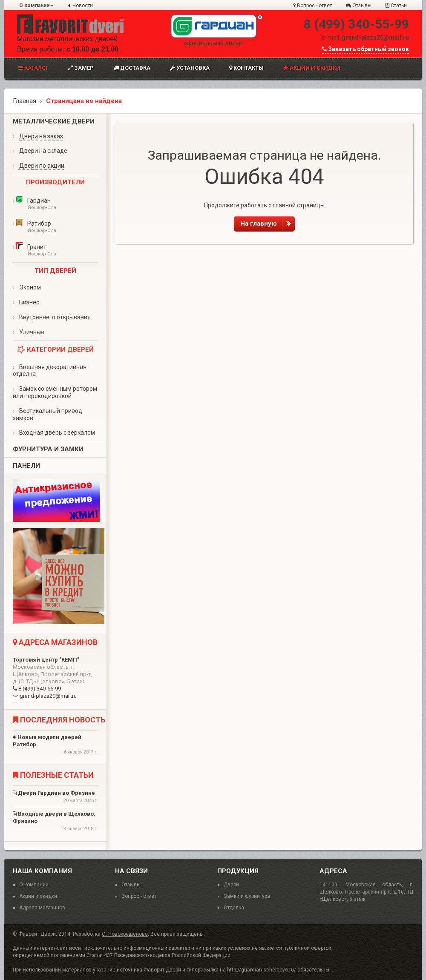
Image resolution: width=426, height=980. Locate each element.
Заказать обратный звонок (366, 49)
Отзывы (359, 6)
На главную (268, 224)
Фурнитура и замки (48, 449)
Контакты (246, 68)
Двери (231, 885)
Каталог (33, 68)
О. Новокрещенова (125, 934)
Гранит (55, 251)
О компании (36, 6)
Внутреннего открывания (52, 317)
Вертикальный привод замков (47, 414)
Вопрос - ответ (312, 6)
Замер (81, 68)
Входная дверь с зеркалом (54, 433)
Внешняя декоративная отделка (50, 371)
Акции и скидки (312, 68)
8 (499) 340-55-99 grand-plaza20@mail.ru (55, 678)
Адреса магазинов (42, 908)
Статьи (396, 6)
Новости (80, 6)
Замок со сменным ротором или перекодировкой (55, 392)
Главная (24, 101)
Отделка (234, 908)
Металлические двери (54, 121)
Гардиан (55, 204)
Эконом (27, 287)
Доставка (132, 68)
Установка (190, 68)
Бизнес (26, 302)
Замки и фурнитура (247, 896)
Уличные (29, 332)
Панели (26, 466)
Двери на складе (40, 151)
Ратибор (55, 227)
